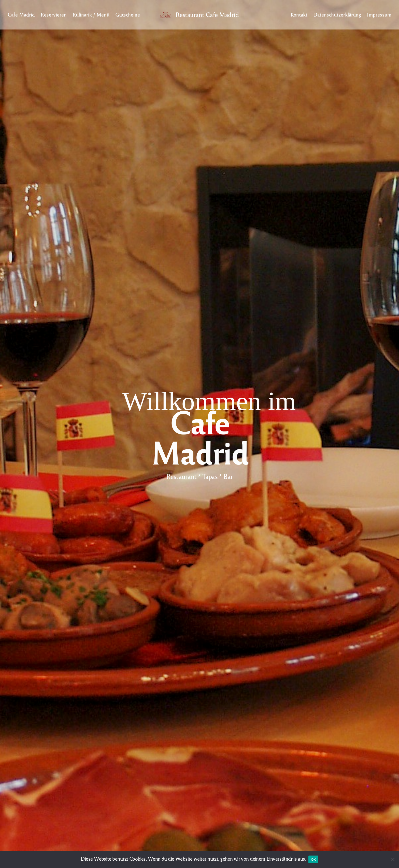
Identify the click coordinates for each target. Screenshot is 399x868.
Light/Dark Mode (280, 15)
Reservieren (54, 14)
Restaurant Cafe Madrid (207, 15)
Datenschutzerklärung (337, 14)
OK (313, 859)
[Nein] (393, 859)
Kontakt (299, 14)
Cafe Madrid (21, 14)
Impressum (379, 14)
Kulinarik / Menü (91, 14)
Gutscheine (128, 14)
